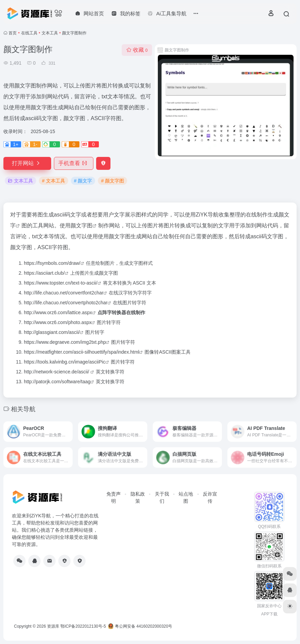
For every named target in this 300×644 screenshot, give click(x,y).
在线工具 (29, 33)
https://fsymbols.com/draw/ (52, 263)
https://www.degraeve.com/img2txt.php (65, 342)
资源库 (53, 626)
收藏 (137, 50)
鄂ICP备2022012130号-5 (83, 626)
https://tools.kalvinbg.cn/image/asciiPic (65, 362)
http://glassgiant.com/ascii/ (52, 332)
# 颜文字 (83, 181)
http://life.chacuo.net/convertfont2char (64, 293)
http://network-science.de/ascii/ (57, 372)
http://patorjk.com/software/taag (57, 382)
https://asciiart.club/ (44, 273)
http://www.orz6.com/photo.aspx (58, 322)
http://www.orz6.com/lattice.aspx (58, 312)
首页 (13, 33)
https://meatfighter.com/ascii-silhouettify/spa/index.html (81, 352)
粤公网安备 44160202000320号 (140, 626)
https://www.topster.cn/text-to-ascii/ (61, 283)
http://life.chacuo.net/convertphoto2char (66, 303)
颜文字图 (81, 226)
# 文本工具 (54, 181)
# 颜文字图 (112, 181)
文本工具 (50, 33)
